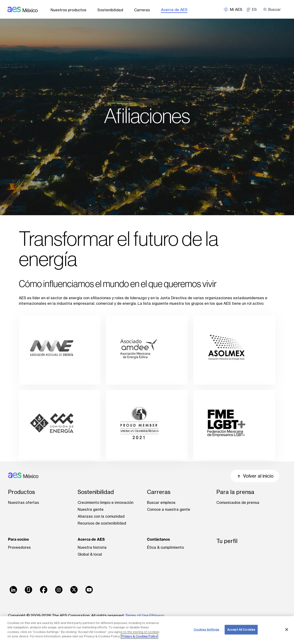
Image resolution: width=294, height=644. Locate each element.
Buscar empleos (161, 502)
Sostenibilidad (110, 10)
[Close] (287, 629)
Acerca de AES (174, 10)
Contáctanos (158, 539)
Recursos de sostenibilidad (102, 523)
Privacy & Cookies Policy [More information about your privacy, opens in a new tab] (139, 636)
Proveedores (19, 547)
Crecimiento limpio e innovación (106, 502)
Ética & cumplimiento (165, 547)
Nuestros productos (68, 10)
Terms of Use (137, 615)
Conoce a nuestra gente (169, 509)
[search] (274, 9)
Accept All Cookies (241, 629)
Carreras (142, 10)
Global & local (90, 554)
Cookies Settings (206, 629)
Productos (21, 492)
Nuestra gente (91, 509)
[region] (147, 630)
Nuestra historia (92, 547)
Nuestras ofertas (24, 502)
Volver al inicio (255, 476)
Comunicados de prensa (238, 502)
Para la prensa (235, 492)
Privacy (158, 615)
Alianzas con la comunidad (101, 516)
